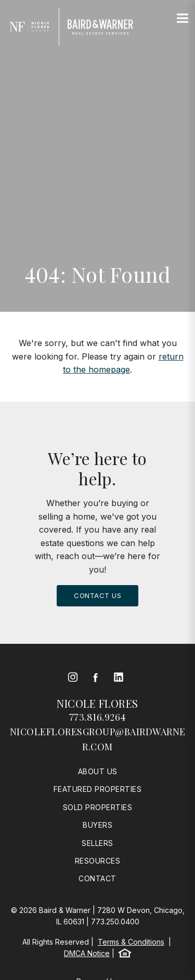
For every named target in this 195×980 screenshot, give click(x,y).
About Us (98, 771)
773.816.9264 (98, 717)
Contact (97, 878)
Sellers (97, 843)
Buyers (97, 825)
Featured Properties (98, 789)
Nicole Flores (97, 703)
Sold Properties (98, 807)
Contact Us (97, 595)
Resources (98, 861)
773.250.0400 (115, 922)
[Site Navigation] (183, 19)
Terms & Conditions (131, 942)
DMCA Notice (87, 953)
